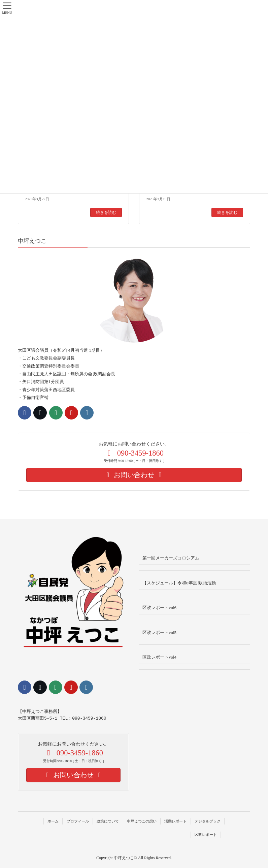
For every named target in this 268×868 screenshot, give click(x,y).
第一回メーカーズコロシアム (171, 558)
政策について (108, 821)
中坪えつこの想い (142, 821)
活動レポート (175, 821)
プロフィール (78, 821)
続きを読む (106, 212)
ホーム (53, 821)
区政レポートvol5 (159, 632)
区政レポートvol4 (159, 657)
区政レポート (206, 835)
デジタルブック (208, 821)
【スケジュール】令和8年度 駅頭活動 (179, 583)
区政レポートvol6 (159, 607)
